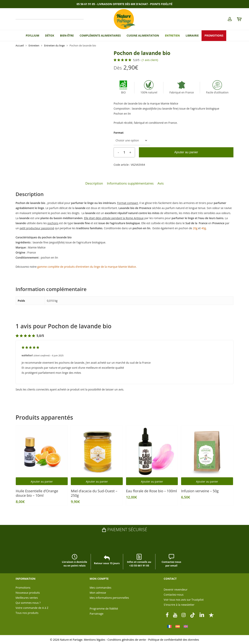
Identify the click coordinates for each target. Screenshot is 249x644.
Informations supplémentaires (130, 183)
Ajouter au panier (186, 152)
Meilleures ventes (27, 598)
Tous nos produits (27, 613)
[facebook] (167, 615)
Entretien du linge (54, 45)
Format (119, 133)
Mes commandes (100, 588)
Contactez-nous (174, 595)
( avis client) (150, 60)
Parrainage (97, 614)
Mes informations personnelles (109, 598)
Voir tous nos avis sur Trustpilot (184, 600)
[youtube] (175, 615)
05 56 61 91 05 (86, 4)
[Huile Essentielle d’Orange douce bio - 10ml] (42, 451)
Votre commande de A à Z (32, 608)
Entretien (34, 45)
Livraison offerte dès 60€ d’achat (123, 4)
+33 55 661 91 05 (139, 566)
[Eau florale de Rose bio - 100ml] (152, 451)
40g (204, 228)
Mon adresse (98, 593)
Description (94, 183)
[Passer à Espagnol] (178, 626)
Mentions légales (95, 640)
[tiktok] (193, 615)
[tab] (94, 183)
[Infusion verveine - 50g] (207, 451)
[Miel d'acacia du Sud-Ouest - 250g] (97, 451)
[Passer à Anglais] (186, 626)
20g (195, 228)
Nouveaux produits (28, 593)
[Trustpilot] (211, 615)
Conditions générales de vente (127, 640)
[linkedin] (202, 615)
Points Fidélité (161, 4)
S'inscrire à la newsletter (179, 605)
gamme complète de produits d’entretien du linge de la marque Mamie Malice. (87, 267)
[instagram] (184, 615)
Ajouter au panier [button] (42, 481)
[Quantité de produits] (124, 152)
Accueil (20, 45)
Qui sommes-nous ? (28, 603)
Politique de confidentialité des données (174, 640)
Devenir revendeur (176, 590)
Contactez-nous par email (171, 561)
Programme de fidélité (104, 609)
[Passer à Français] (169, 626)
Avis (161, 183)
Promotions (23, 588)
